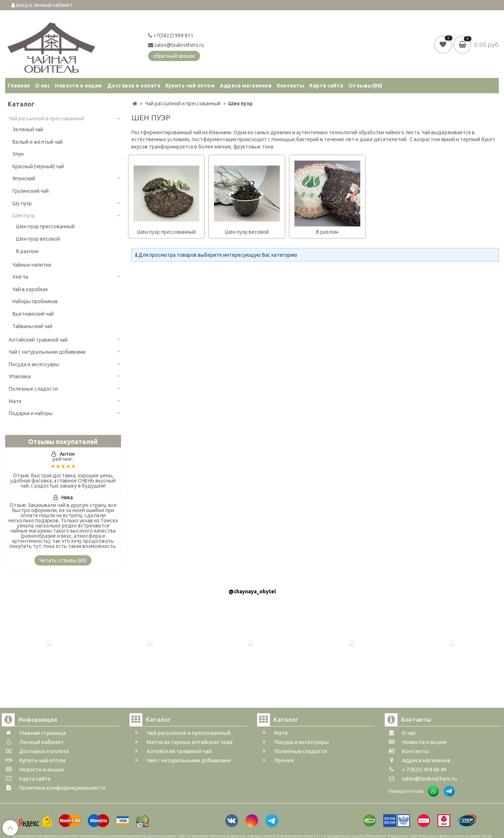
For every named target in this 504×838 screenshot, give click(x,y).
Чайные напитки (32, 265)
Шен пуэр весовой (38, 239)
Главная (19, 86)
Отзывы (366, 86)
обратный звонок (174, 56)
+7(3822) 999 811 (171, 35)
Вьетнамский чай (33, 314)
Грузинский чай (31, 191)
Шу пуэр (22, 203)
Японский (24, 179)
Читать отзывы (63, 560)
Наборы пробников (35, 301)
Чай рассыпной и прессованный (46, 119)
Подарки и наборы (31, 413)
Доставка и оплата (134, 86)
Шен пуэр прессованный (45, 226)
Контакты (291, 86)
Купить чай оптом (190, 86)
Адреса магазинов (246, 86)
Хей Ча (20, 277)
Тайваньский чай (32, 326)
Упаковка (20, 376)
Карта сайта (326, 86)
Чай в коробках (30, 289)
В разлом (27, 251)
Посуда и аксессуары (34, 364)
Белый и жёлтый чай (37, 142)
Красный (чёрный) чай (38, 166)
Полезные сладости (33, 389)
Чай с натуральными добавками (47, 352)
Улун (18, 154)
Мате (15, 401)
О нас (43, 86)
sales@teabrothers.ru (176, 45)
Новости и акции (78, 86)
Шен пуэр (24, 215)
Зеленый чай (28, 129)
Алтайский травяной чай (38, 340)
